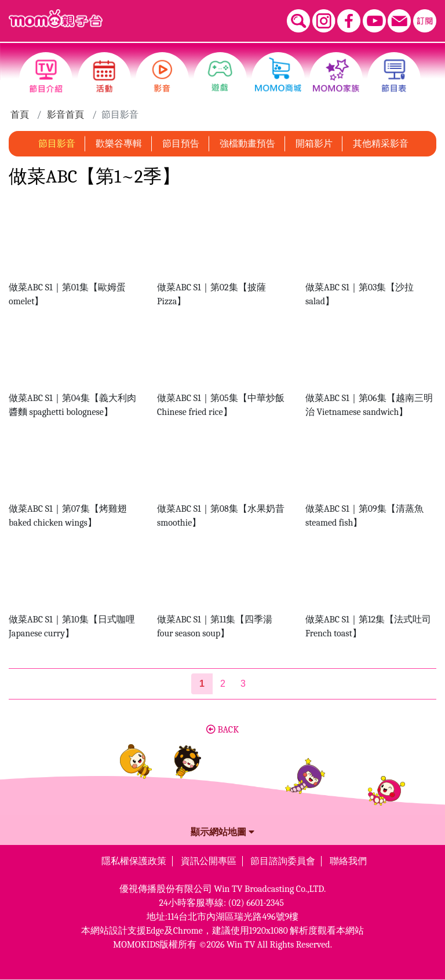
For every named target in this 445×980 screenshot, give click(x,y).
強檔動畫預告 (247, 144)
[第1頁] (202, 684)
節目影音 (57, 144)
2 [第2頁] (223, 684)
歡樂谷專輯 (119, 144)
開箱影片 (314, 144)
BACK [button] (222, 730)
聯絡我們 (348, 861)
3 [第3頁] (243, 684)
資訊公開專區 (209, 861)
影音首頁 (65, 115)
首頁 (20, 115)
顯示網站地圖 (222, 832)
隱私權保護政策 (134, 861)
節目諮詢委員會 (283, 861)
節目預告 (181, 144)
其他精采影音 (381, 144)
